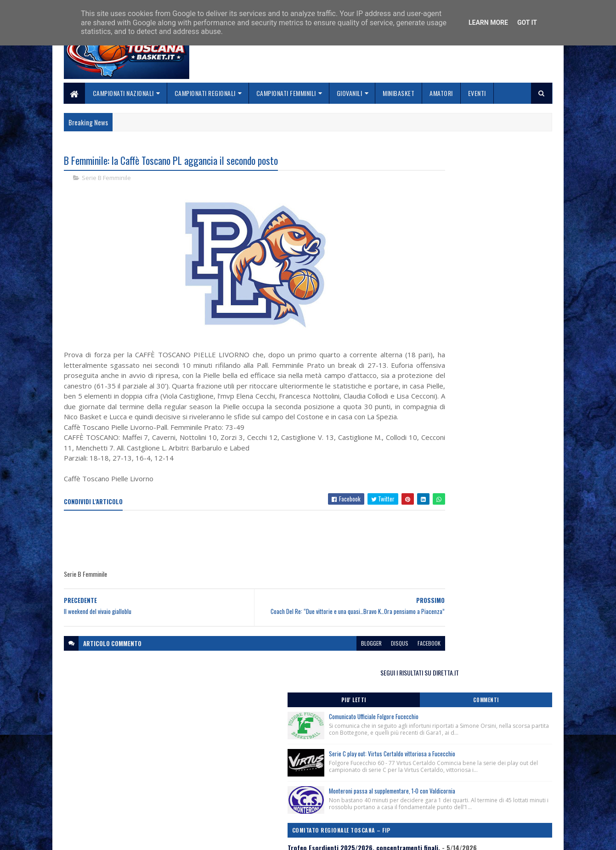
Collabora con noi (255, 801)
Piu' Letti (442, 191)
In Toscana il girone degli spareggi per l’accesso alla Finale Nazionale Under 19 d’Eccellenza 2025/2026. (476, 465)
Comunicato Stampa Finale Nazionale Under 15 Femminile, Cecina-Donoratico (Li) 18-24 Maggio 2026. (475, 413)
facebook (373, 669)
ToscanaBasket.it (445, 544)
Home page (246, 779)
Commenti (515, 191)
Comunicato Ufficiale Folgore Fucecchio (492, 207)
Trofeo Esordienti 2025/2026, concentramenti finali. (473, 390)
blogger (315, 669)
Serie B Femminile (106, 179)
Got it (527, 23)
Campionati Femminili (286, 93)
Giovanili (350, 93)
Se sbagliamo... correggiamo (271, 812)
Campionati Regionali (205, 93)
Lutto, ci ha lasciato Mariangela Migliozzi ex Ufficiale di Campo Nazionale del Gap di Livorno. (474, 435)
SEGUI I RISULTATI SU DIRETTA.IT (479, 163)
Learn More (488, 23)
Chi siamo (244, 790)
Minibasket (399, 93)
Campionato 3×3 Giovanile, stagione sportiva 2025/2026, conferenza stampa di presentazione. (470, 492)
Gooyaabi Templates (184, 837)
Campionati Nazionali (123, 93)
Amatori (442, 93)
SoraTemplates (107, 837)
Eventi (477, 93)
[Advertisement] (231, 562)
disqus (344, 669)
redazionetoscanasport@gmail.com (496, 780)
